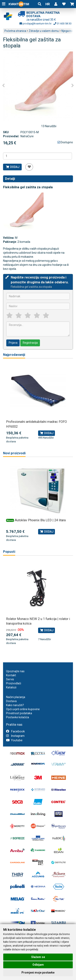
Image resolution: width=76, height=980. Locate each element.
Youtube (14, 740)
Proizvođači (14, 683)
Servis (10, 679)
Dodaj (12, 167)
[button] (56, 4)
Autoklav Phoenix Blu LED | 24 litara (40, 520)
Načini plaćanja (16, 697)
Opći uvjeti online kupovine (23, 709)
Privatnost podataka (19, 713)
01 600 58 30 (62, 24)
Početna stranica (15, 31)
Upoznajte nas (15, 671)
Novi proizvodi (14, 453)
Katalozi (11, 687)
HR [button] (48, 4)
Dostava (11, 701)
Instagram (15, 736)
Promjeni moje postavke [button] (38, 973)
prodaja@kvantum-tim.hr (35, 24)
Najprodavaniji (14, 355)
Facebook (15, 731)
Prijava (13, 343)
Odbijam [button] (38, 965)
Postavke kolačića (18, 717)
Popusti (9, 552)
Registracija (30, 343)
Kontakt (11, 675)
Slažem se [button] (38, 957)
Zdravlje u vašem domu (44, 31)
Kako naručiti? (15, 705)
